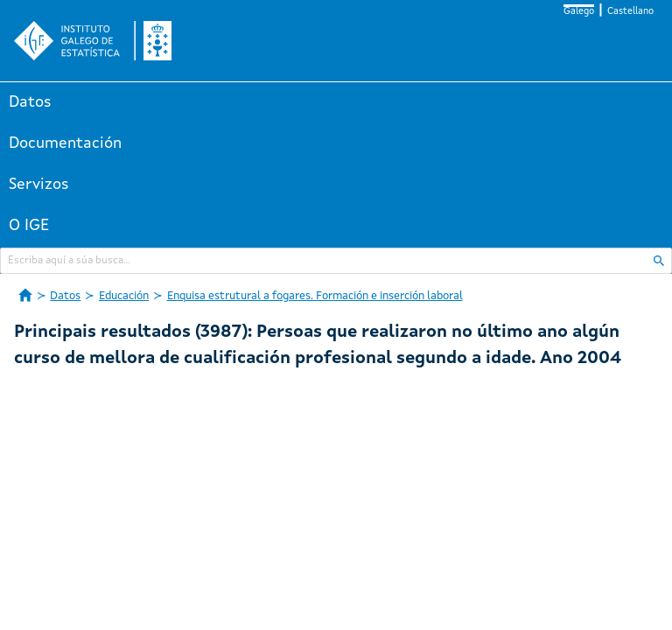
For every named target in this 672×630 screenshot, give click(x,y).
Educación (124, 296)
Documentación (65, 143)
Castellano (630, 12)
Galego (579, 12)
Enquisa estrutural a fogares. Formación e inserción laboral (315, 296)
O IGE (29, 226)
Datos (30, 102)
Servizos (39, 185)
